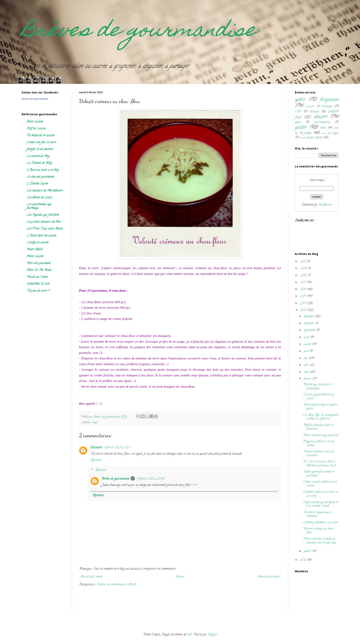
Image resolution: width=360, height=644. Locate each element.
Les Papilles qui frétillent (43, 215)
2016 (303, 290)
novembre (309, 323)
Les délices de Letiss (39, 198)
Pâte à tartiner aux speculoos (321, 435)
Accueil (180, 577)
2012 (303, 560)
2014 (303, 304)
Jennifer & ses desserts (40, 149)
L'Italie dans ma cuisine (41, 236)
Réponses (100, 470)
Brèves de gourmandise (139, 32)
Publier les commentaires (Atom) (116, 585)
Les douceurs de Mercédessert (44, 191)
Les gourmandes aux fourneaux (39, 206)
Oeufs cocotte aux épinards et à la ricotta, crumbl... (320, 504)
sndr (189, 635)
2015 (303, 296)
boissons (310, 106)
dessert (320, 117)
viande (302, 138)
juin (306, 351)
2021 (303, 262)
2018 (303, 276)
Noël (323, 128)
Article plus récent (91, 577)
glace (298, 122)
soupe (95, 422)
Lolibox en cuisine (37, 243)
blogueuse (329, 100)
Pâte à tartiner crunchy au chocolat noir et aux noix (319, 541)
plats (308, 133)
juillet (308, 344)
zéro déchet (316, 138)
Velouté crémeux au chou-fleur (319, 531)
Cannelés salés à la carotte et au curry (320, 494)
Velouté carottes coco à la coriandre (318, 454)
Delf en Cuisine (36, 129)
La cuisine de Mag (38, 156)
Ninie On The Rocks (39, 270)
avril (307, 365)
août (307, 338)
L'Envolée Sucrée (37, 184)
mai (306, 358)
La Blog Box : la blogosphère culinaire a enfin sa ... (321, 417)
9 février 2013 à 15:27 (117, 448)
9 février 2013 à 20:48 (150, 479)
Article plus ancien (269, 577)
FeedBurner (325, 205)
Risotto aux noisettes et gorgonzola (317, 387)
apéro (300, 100)
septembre (310, 330)
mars (307, 372)
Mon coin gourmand (38, 263)
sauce (324, 133)
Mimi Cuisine (35, 256)
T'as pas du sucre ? (38, 291)
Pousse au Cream (37, 277)
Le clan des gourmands (40, 177)
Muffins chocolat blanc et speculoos (318, 427)
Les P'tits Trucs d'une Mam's (45, 229)
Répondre (96, 460)
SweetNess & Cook (38, 284)
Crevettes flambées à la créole (320, 523)
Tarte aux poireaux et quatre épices (320, 407)
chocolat (314, 112)
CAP (298, 112)
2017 (303, 283)
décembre (309, 317)
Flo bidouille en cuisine (40, 136)
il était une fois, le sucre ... (42, 143)
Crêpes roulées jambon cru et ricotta (320, 484)
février (308, 379)
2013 (303, 310)
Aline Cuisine (35, 122)
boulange (327, 106)
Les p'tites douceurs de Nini (44, 222)
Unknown (96, 448)
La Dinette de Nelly (39, 163)
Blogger (212, 635)
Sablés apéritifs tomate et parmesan (318, 474)
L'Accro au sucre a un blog (42, 170)
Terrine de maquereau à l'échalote (317, 514)
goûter (301, 128)
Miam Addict (34, 250)
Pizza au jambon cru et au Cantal (319, 443)
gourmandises (322, 122)
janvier (308, 551)
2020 (304, 269)
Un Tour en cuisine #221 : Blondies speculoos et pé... (320, 464)
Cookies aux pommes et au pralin (319, 397)
